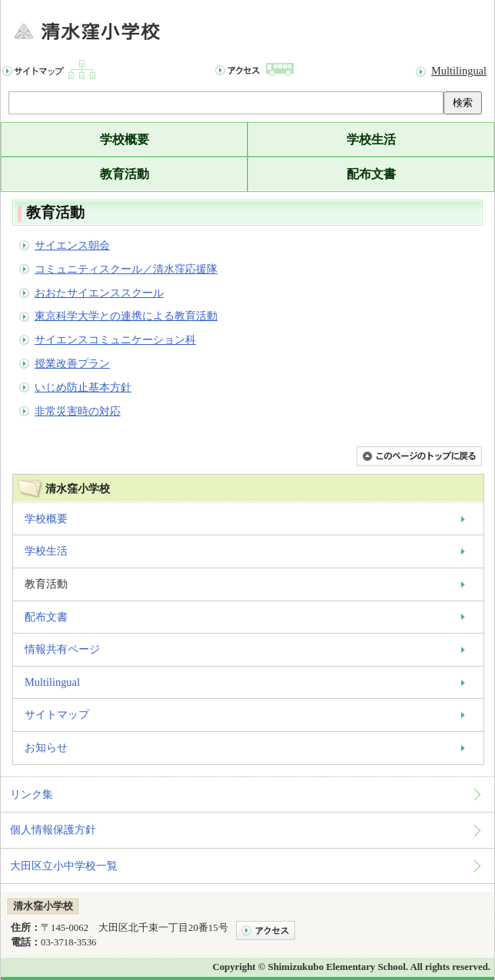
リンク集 (32, 794)
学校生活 (371, 139)
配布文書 (371, 174)
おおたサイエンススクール (99, 293)
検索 (463, 103)
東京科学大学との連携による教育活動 (126, 316)
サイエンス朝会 (72, 245)
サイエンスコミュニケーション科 (115, 339)
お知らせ (46, 747)
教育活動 (125, 174)
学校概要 (125, 139)
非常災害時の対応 (78, 411)
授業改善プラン (72, 363)
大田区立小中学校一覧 (64, 866)
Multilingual (459, 71)
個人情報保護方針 (53, 829)
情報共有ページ (62, 649)
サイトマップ (57, 714)
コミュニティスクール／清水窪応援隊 (126, 269)
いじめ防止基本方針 (83, 387)
